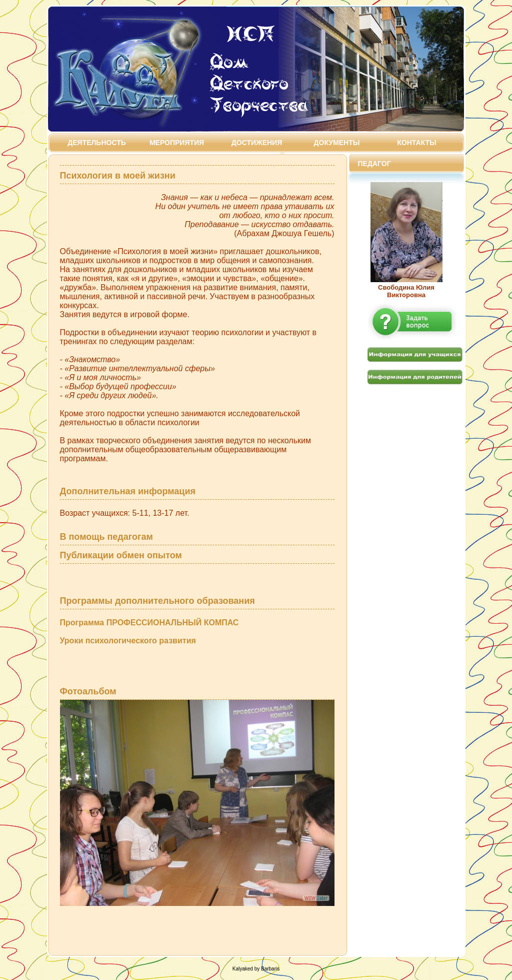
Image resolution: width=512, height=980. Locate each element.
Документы (337, 143)
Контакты (416, 143)
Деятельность (97, 143)
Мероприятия (177, 143)
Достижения (257, 143)
